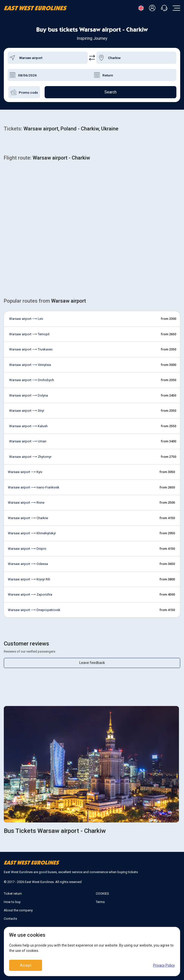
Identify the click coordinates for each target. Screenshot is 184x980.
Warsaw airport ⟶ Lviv (26, 319)
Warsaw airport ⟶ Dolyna (29, 395)
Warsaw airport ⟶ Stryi (27, 411)
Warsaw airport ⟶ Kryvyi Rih (29, 579)
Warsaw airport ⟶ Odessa (28, 564)
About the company (18, 910)
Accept (26, 965)
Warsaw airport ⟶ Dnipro (27, 549)
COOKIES (102, 894)
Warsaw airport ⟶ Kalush (28, 426)
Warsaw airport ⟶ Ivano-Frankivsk (34, 487)
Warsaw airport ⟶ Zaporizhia (30, 594)
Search (111, 92)
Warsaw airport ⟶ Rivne (26, 503)
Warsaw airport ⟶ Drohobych (32, 380)
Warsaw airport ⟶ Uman (28, 441)
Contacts (10, 919)
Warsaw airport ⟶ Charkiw (28, 518)
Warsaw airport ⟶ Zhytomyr (30, 457)
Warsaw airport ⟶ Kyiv (25, 472)
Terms (100, 902)
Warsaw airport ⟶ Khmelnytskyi (32, 533)
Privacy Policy (164, 965)
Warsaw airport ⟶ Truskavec (31, 349)
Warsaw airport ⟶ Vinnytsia (30, 365)
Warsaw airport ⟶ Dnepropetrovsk (34, 610)
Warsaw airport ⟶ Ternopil (29, 334)
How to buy (12, 902)
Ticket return (13, 894)
